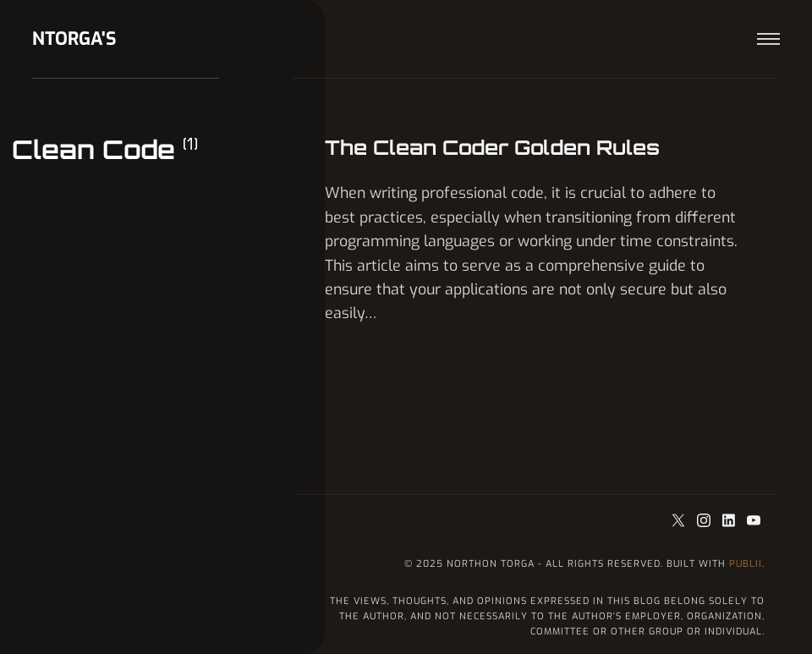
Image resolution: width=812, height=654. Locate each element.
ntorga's (74, 39)
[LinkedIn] (731, 522)
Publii (746, 564)
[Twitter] (681, 522)
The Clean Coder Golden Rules (492, 147)
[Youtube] (754, 522)
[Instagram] (705, 522)
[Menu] (768, 39)
